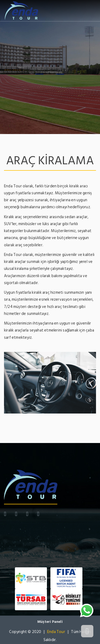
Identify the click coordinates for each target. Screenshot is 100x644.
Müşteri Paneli (50, 622)
